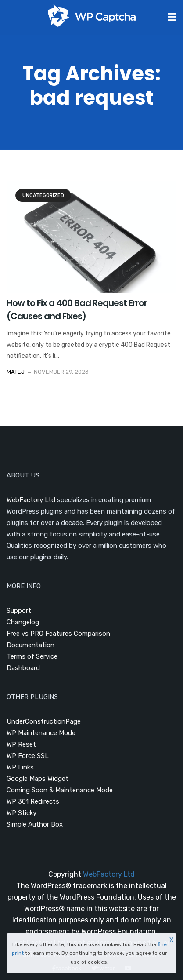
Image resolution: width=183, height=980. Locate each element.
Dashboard (23, 668)
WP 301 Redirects (33, 801)
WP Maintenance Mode (41, 733)
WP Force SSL (28, 756)
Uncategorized (43, 195)
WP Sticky (22, 813)
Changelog (23, 622)
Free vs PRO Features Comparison (58, 634)
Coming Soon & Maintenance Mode (60, 790)
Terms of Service (32, 656)
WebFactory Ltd (31, 500)
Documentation (30, 645)
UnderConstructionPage (44, 721)
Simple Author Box (35, 824)
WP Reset (21, 744)
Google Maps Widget (38, 779)
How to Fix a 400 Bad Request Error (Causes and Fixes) (77, 310)
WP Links (20, 767)
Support (19, 611)
